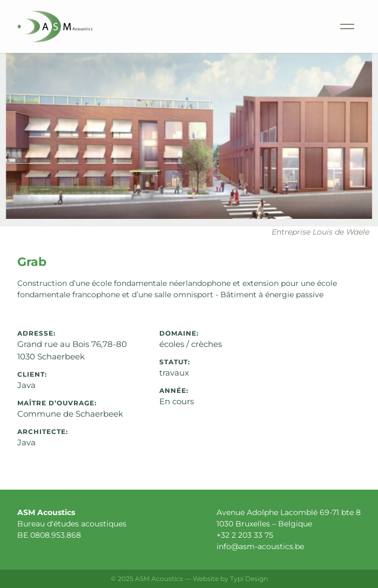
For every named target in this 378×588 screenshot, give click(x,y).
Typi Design (249, 579)
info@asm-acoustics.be (260, 546)
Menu (335, 13)
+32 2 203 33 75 (245, 535)
